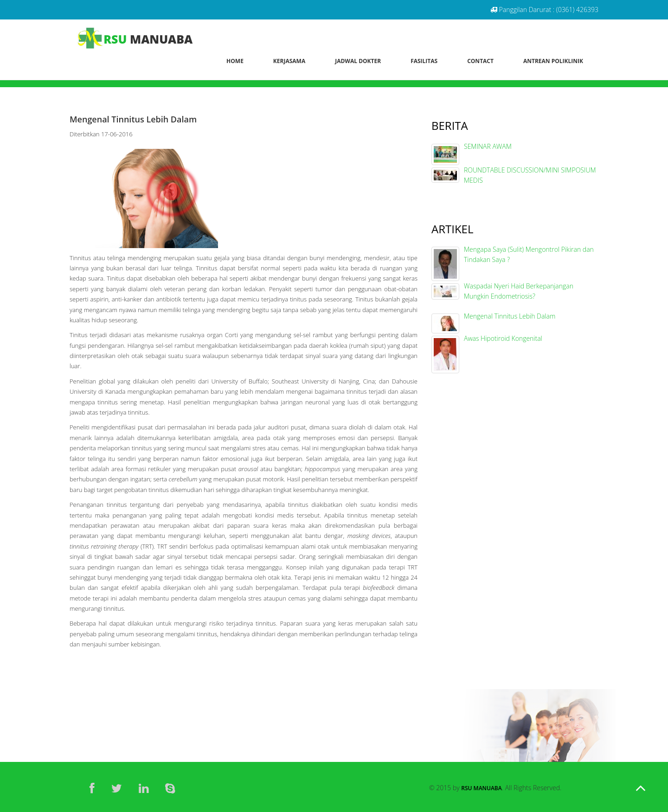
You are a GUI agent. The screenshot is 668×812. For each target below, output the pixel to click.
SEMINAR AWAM (488, 146)
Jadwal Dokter (358, 61)
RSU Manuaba (481, 788)
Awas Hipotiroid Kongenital (503, 338)
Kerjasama (289, 61)
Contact (480, 61)
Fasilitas (424, 61)
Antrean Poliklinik (553, 61)
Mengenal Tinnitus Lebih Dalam (510, 316)
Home (235, 61)
